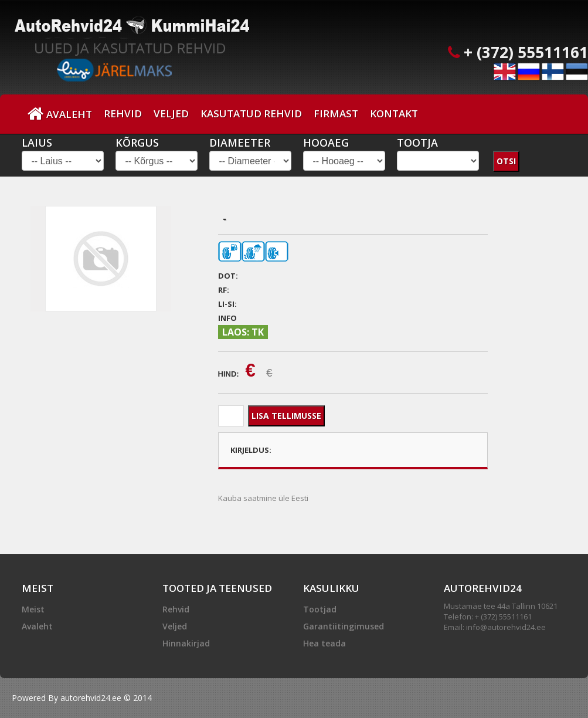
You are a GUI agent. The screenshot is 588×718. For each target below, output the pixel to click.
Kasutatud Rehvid (251, 114)
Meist (33, 609)
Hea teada (324, 643)
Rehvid (123, 114)
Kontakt (394, 114)
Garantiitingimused (344, 626)
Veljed (171, 114)
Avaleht (60, 114)
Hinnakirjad (186, 643)
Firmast (336, 114)
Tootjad (320, 609)
